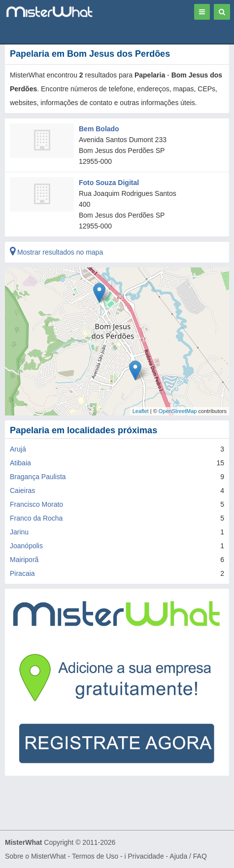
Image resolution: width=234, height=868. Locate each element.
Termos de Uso (95, 856)
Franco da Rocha (36, 518)
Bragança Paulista (38, 477)
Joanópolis (26, 546)
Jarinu (19, 532)
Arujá (18, 449)
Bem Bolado (99, 129)
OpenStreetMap (178, 411)
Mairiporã (24, 560)
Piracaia (22, 573)
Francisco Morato (36, 504)
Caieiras (22, 491)
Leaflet (141, 411)
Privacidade (146, 856)
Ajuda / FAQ (188, 856)
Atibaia (20, 463)
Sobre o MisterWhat (35, 856)
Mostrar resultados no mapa (56, 252)
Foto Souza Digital (109, 183)
